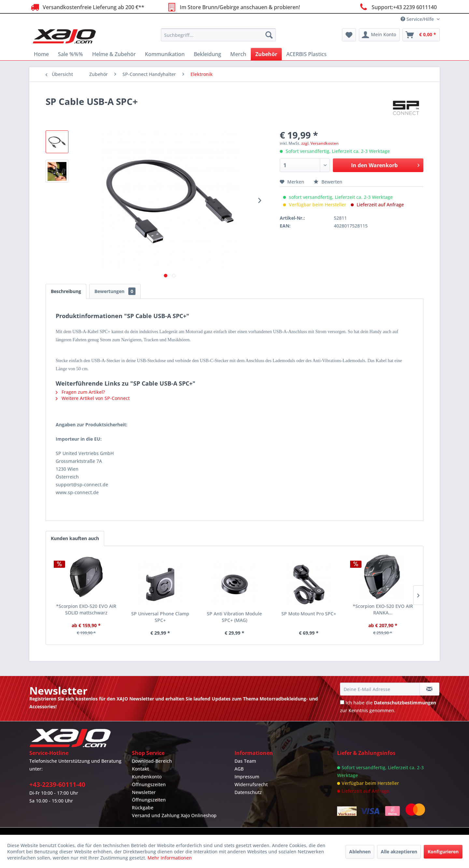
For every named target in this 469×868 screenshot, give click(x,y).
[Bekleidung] (207, 54)
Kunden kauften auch (75, 538)
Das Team (245, 761)
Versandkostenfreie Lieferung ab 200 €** (87, 7)
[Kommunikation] (165, 54)
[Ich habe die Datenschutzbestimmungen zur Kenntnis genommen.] (342, 702)
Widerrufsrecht (251, 784)
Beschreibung (66, 291)
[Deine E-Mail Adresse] (380, 689)
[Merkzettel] (349, 35)
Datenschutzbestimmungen (405, 703)
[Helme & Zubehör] (114, 54)
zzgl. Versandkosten (320, 143)
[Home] (41, 54)
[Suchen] (269, 35)
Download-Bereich (152, 761)
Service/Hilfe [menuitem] (418, 19)
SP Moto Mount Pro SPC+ (309, 614)
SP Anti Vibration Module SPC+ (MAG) (234, 617)
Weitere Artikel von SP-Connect (93, 398)
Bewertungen (115, 291)
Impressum (247, 777)
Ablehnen (360, 852)
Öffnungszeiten (149, 784)
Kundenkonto (147, 777)
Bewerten (328, 182)
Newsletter (144, 792)
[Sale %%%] (71, 54)
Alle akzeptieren (399, 852)
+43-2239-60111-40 (57, 785)
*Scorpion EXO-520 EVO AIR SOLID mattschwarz (86, 609)
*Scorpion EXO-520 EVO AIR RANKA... (383, 609)
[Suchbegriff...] (218, 35)
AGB (239, 769)
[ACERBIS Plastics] (306, 54)
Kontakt (140, 769)
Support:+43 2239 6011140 (398, 7)
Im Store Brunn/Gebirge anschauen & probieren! (233, 7)
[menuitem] (218, 35)
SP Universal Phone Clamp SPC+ (160, 617)
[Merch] (238, 54)
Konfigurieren (443, 852)
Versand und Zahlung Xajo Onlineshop (174, 815)
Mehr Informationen (170, 858)
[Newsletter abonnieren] (429, 689)
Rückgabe (143, 808)
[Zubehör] (266, 54)
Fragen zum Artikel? (80, 392)
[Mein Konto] (379, 35)
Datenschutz (248, 792)
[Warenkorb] (421, 35)
